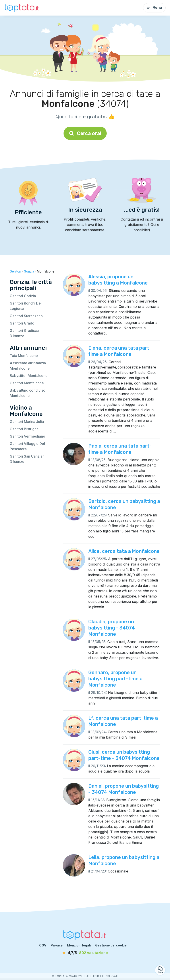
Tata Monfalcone (24, 356)
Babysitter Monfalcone (29, 376)
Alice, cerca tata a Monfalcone (124, 551)
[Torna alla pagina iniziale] (22, 8)
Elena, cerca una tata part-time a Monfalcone (120, 351)
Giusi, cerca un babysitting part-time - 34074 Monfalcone (124, 755)
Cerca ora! (85, 133)
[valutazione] (85, 953)
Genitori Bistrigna (24, 429)
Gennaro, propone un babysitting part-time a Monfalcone (115, 679)
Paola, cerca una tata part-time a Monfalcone (120, 449)
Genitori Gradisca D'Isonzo (24, 333)
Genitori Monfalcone (27, 383)
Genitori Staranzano (26, 316)
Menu (154, 8)
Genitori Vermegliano (27, 436)
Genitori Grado (22, 323)
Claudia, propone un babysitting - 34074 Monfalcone (112, 628)
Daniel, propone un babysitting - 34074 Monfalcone (124, 789)
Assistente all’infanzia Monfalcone (28, 366)
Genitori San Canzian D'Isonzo (27, 459)
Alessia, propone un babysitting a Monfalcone (118, 280)
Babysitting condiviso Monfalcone (28, 393)
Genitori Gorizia (23, 296)
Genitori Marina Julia (27, 422)
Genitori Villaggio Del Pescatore (27, 446)
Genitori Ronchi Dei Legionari (26, 306)
